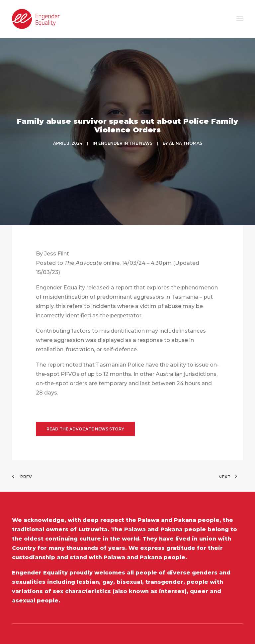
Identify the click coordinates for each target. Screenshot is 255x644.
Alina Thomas (186, 132)
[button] (240, 19)
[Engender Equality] (36, 19)
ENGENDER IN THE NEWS (125, 132)
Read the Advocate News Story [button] (85, 406)
